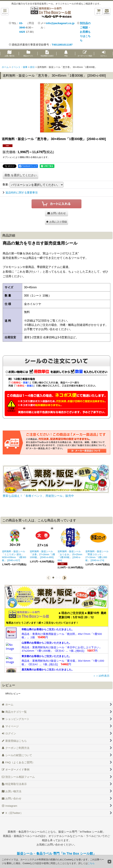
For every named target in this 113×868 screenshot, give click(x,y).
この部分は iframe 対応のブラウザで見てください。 (56, 640)
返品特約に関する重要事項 (20, 192)
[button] (5, 12)
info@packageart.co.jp (60, 23)
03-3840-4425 (22, 27)
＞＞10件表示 (101, 676)
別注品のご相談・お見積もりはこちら (85, 32)
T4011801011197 (62, 45)
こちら (91, 863)
